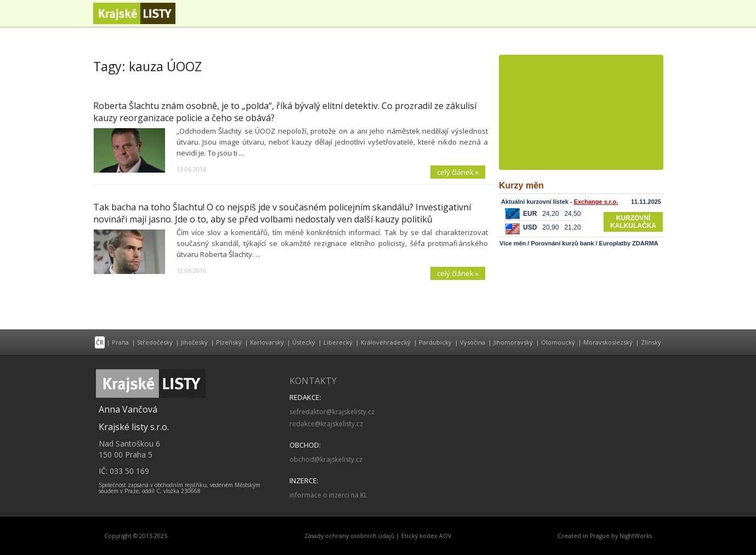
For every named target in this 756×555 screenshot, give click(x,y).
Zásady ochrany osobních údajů (349, 536)
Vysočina (473, 342)
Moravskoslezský (608, 342)
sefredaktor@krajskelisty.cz (332, 412)
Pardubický (435, 342)
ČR (100, 342)
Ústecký (304, 342)
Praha (120, 342)
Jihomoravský (513, 342)
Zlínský (651, 342)
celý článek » (458, 172)
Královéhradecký (386, 342)
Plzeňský (229, 342)
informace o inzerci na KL (328, 495)
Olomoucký (558, 342)
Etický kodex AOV (426, 536)
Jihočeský (194, 342)
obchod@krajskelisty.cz (326, 459)
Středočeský (155, 342)
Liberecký (338, 342)
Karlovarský (267, 342)
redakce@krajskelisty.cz (326, 424)
